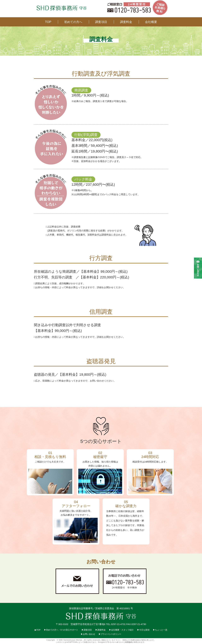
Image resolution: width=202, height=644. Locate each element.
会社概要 (151, 22)
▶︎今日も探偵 (143, 630)
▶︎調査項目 (87, 630)
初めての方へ (73, 22)
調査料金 (126, 22)
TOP (48, 22)
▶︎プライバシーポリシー (110, 634)
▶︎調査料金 (100, 630)
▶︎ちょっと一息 (160, 630)
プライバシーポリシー (115, 642)
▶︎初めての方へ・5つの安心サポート (61, 630)
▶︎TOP (38, 630)
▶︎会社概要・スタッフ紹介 (121, 630)
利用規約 (129, 642)
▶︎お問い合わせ (88, 634)
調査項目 (101, 22)
